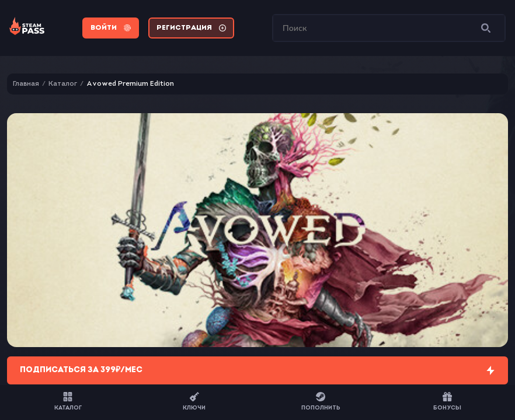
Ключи (194, 402)
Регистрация (191, 28)
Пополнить (321, 402)
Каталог (68, 402)
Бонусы (447, 402)
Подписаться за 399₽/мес (257, 370)
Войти (111, 28)
